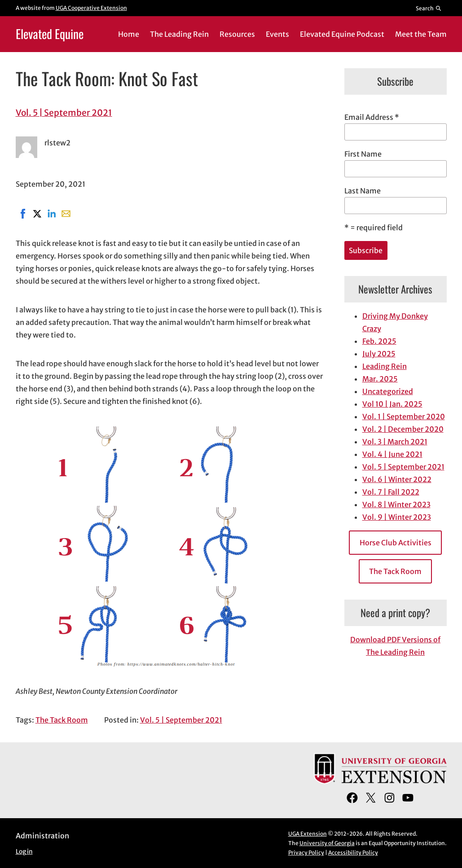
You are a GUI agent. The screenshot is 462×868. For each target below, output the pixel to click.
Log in (24, 852)
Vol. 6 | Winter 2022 (397, 479)
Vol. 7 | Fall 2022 (391, 492)
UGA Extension (308, 834)
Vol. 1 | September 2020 (404, 416)
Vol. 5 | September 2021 (64, 113)
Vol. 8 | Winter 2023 (396, 504)
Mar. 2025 (380, 379)
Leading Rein (385, 366)
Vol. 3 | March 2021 (395, 442)
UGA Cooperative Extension (91, 8)
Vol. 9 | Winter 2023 (397, 517)
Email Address (372, 117)
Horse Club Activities (396, 543)
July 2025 (379, 354)
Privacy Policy (306, 853)
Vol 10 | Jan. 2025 (392, 404)
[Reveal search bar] (429, 8)
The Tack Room (62, 720)
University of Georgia (327, 843)
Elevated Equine (50, 34)
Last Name (363, 191)
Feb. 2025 (379, 341)
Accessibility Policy (353, 853)
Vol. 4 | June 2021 (392, 454)
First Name (363, 154)
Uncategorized (388, 391)
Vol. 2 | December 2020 (403, 429)
